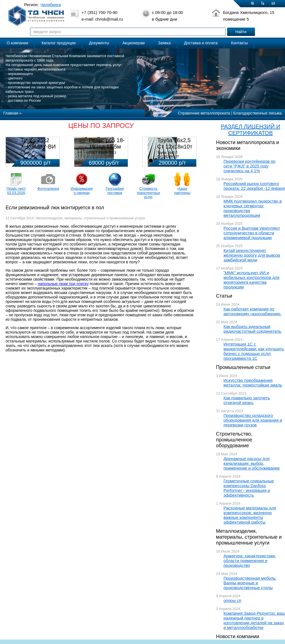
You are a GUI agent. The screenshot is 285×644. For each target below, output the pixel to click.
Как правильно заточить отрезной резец (247, 400)
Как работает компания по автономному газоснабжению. (252, 311)
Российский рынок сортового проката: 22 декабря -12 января (254, 186)
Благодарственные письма (257, 113)
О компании (17, 43)
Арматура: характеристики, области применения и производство (250, 561)
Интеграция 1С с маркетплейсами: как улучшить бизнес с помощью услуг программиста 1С (254, 351)
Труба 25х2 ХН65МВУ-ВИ (38, 143)
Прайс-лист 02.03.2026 (16, 191)
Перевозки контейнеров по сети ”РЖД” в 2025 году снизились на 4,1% (249, 166)
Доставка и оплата (201, 43)
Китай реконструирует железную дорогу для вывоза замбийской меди (252, 255)
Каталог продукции (59, 43)
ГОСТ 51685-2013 (102, 153)
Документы (99, 43)
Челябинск (51, 5)
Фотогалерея (48, 189)
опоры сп (232, 600)
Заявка (164, 43)
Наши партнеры (182, 191)
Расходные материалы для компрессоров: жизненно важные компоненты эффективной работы (250, 515)
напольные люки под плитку (63, 284)
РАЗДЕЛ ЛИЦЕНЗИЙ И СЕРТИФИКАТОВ (250, 130)
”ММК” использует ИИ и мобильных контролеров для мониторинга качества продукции (251, 280)
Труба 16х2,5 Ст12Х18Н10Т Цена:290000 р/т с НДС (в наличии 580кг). (175, 159)
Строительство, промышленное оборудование (234, 440)
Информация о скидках (82, 191)
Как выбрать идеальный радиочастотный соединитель (252, 329)
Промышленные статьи (243, 367)
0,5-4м (26, 153)
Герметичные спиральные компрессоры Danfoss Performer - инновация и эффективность (249, 488)
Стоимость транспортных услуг (148, 193)
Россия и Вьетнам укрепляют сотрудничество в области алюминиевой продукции (252, 233)
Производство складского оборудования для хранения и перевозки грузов (253, 420)
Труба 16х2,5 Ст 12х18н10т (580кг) (175, 147)
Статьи (224, 296)
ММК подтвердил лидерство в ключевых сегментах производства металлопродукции (253, 208)
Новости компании (238, 636)
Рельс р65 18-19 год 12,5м (107, 143)
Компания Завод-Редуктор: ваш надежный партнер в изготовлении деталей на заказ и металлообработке (254, 620)
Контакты (239, 43)
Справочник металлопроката (204, 113)
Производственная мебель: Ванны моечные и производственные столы (250, 583)
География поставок (115, 191)
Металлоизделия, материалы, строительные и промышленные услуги (249, 537)
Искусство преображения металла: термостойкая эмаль (253, 383)
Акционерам (134, 43)
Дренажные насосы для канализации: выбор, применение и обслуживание (252, 463)
